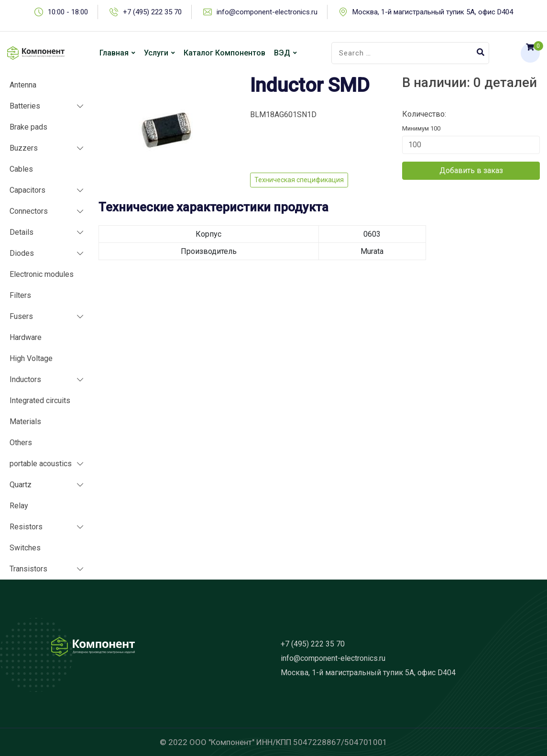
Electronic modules (42, 274)
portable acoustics (41, 464)
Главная (114, 53)
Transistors (28, 569)
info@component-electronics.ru (267, 12)
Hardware (26, 337)
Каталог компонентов (224, 53)
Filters (20, 295)
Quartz (21, 485)
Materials (25, 422)
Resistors (26, 527)
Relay (19, 506)
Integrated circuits (40, 400)
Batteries (25, 106)
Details (22, 232)
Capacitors (27, 190)
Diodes (22, 253)
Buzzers (24, 148)
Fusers (21, 316)
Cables (21, 169)
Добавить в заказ (471, 170)
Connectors (29, 211)
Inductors (25, 379)
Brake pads (28, 127)
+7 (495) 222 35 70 (152, 12)
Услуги (156, 53)
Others (21, 443)
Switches (25, 548)
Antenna (23, 85)
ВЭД (282, 53)
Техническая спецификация (299, 180)
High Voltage (31, 358)
